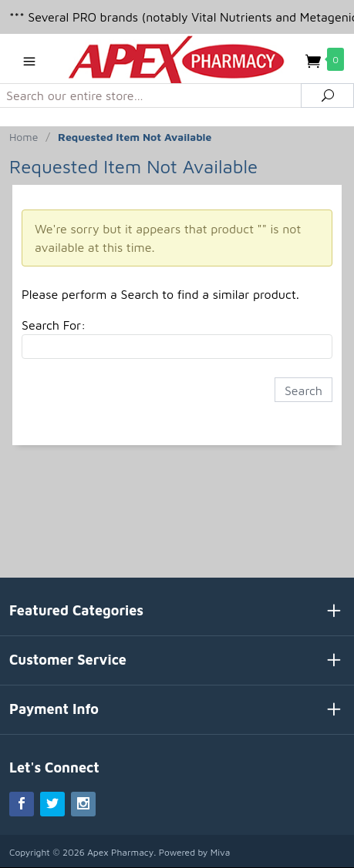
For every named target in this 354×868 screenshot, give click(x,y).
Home (24, 137)
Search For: (54, 325)
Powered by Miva (195, 852)
